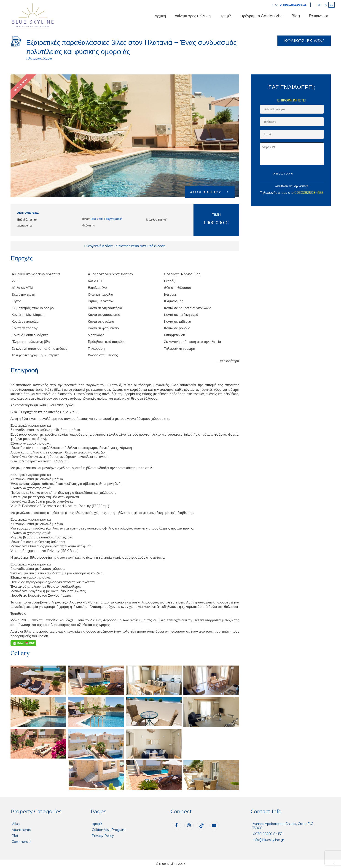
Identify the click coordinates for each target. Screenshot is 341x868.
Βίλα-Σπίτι (97, 219)
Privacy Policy (103, 836)
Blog (296, 16)
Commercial (21, 842)
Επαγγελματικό (113, 219)
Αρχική (160, 16)
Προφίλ (226, 16)
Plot (15, 836)
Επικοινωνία (319, 16)
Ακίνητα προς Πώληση (193, 16)
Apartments (21, 830)
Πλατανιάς (34, 58)
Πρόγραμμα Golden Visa (261, 16)
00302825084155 (309, 192)
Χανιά (48, 58)
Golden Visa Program (109, 830)
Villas (16, 824)
